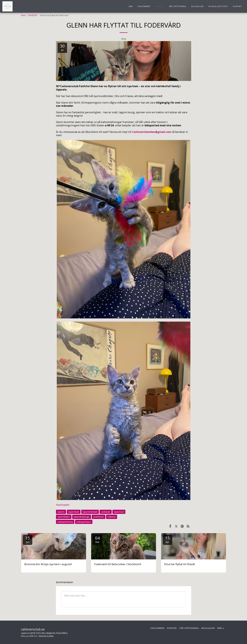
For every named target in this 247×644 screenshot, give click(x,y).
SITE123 (33, 636)
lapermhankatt (90, 512)
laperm (61, 512)
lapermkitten (64, 517)
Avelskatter (63, 505)
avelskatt (106, 512)
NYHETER (33, 15)
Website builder (46, 636)
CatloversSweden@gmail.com (152, 132)
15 (28, 539)
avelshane (99, 517)
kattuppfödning (65, 522)
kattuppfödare (84, 522)
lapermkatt (74, 512)
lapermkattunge (82, 517)
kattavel (112, 517)
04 (97, 539)
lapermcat (119, 512)
